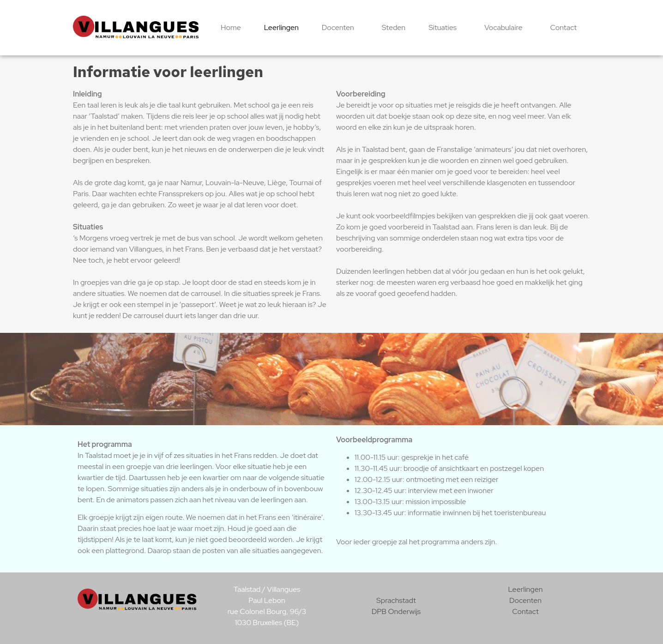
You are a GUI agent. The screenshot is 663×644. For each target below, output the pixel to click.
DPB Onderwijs (396, 611)
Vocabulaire (506, 27)
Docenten (340, 27)
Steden (394, 27)
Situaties (445, 27)
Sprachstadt (396, 600)
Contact (564, 27)
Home (231, 27)
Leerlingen (281, 27)
